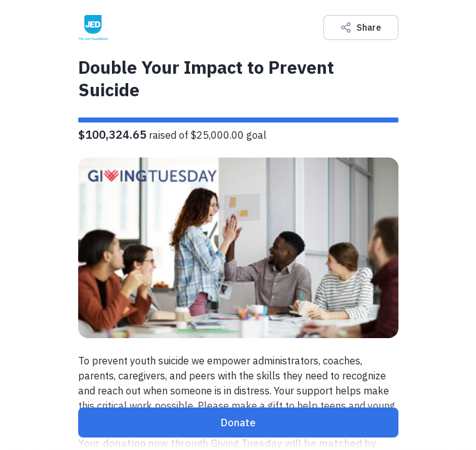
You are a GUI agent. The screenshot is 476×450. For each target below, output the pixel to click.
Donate (238, 422)
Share (361, 27)
